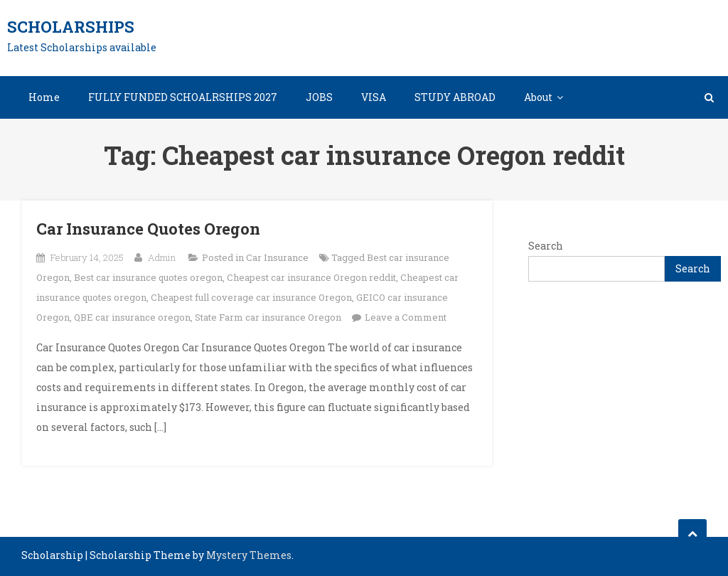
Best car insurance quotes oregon (148, 277)
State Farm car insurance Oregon (268, 317)
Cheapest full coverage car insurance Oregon (251, 297)
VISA (374, 97)
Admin (162, 257)
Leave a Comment (406, 317)
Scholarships (71, 27)
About (538, 97)
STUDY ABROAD (455, 97)
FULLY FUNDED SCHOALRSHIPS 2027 (183, 97)
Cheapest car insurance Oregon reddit (311, 277)
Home (44, 97)
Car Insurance (277, 257)
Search (546, 246)
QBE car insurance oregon (132, 317)
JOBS (319, 97)
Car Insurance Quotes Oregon (148, 229)
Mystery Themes (249, 555)
